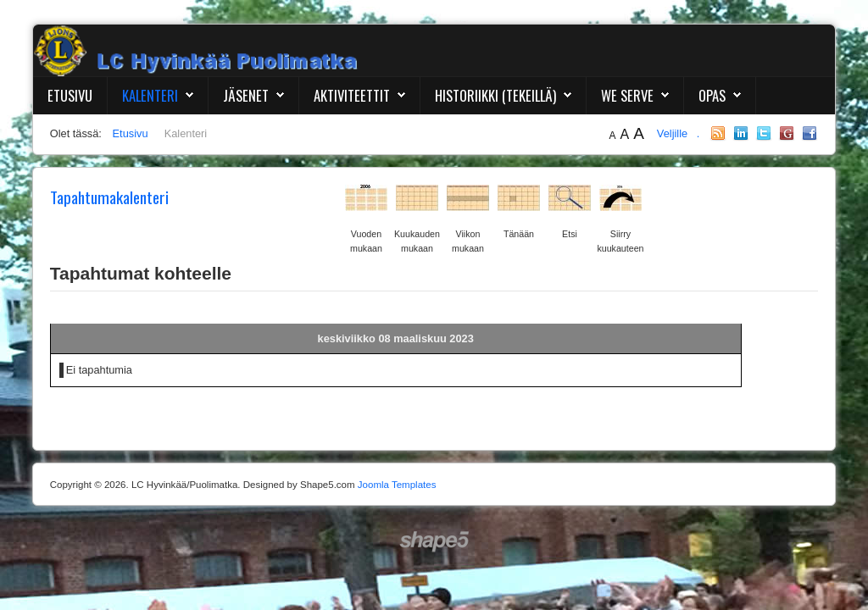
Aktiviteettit (352, 95)
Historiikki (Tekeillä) (495, 95)
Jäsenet (246, 95)
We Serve (627, 95)
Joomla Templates (397, 485)
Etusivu (70, 95)
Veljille (674, 133)
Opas (712, 95)
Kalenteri (150, 95)
